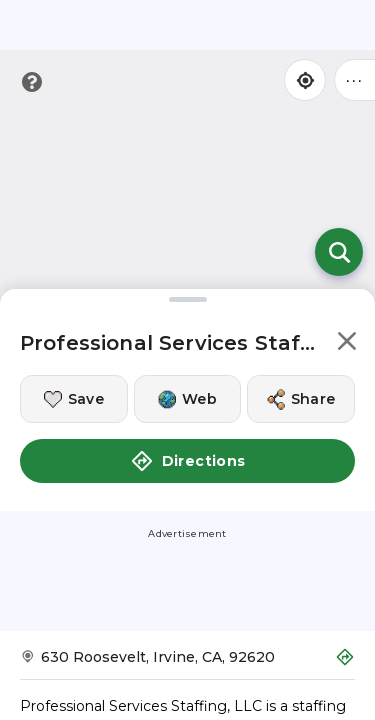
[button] (347, 344)
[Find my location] (305, 80)
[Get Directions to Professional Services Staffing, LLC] (187, 663)
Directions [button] (188, 461)
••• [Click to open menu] (355, 79)
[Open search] (339, 252)
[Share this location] (301, 399)
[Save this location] (74, 399)
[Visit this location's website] (188, 399)
